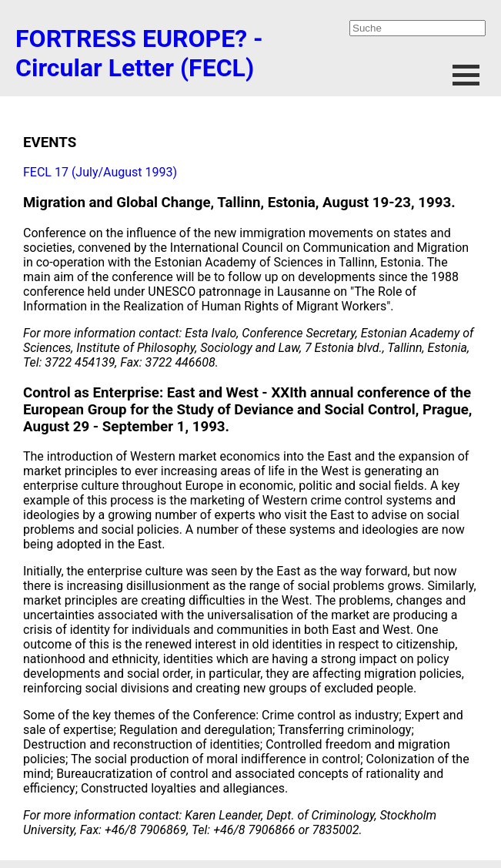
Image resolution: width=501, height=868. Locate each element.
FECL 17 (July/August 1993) (100, 172)
